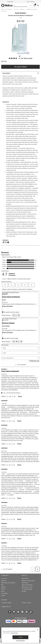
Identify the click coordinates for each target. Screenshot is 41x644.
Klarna (3, 591)
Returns (3, 589)
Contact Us (4, 579)
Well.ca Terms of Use (27, 587)
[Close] (38, 630)
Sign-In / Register (31, 2)
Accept (20, 637)
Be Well (24, 591)
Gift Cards (4, 581)
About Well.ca (25, 579)
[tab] (20, 73)
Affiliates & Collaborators (28, 581)
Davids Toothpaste (21, 13)
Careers (3, 595)
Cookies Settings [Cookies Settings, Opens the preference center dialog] (20, 641)
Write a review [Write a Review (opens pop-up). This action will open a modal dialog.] (28, 58)
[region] (20, 635)
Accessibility (4, 593)
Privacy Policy (14, 633)
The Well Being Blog (27, 589)
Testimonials (25, 583)
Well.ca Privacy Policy (27, 585)
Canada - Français (27, 603)
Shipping (3, 587)
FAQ (2, 585)
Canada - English (7, 603)
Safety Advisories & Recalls (8, 583)
